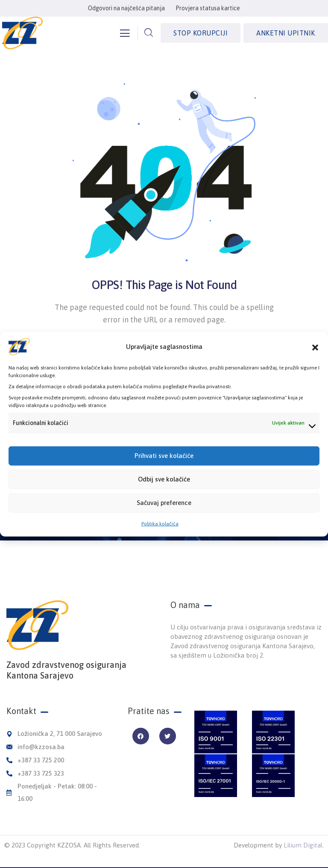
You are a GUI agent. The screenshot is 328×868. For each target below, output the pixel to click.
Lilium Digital (303, 845)
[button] (315, 354)
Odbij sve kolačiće (164, 486)
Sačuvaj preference (164, 510)
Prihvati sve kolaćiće (164, 463)
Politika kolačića (160, 531)
